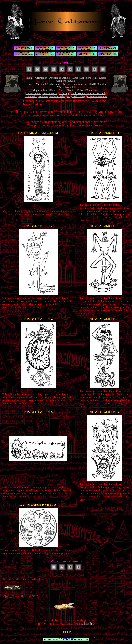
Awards (70, 87)
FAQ (92, 84)
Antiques (43, 96)
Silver (81, 90)
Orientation (41, 78)
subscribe (87, 624)
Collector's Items (89, 78)
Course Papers (50, 93)
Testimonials (93, 90)
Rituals (72, 81)
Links (75, 78)
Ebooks (30, 84)
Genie (58, 84)
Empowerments (80, 84)
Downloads (55, 78)
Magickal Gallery (76, 96)
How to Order (57, 90)
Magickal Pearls (44, 84)
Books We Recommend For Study (89, 93)
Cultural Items (33, 93)
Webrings (64, 93)
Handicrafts (31, 96)
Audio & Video (57, 96)
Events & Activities (97, 96)
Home (30, 78)
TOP (66, 632)
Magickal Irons (41, 90)
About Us (71, 90)
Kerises (66, 84)
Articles (67, 78)
